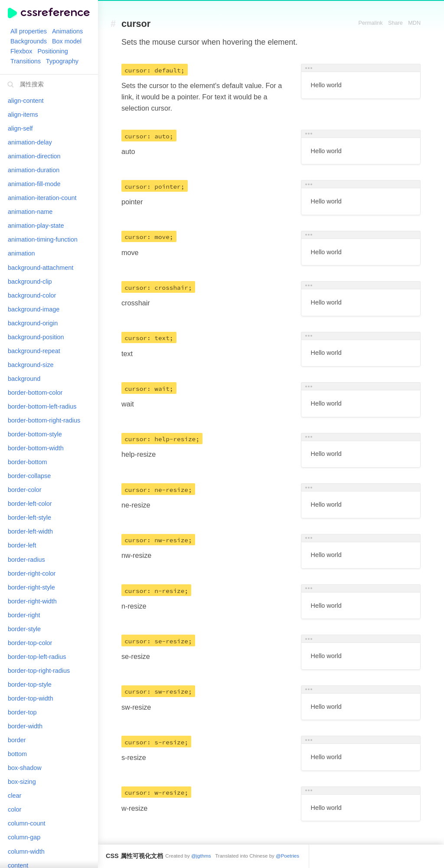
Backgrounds (29, 41)
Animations (67, 31)
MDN (414, 23)
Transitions (26, 61)
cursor (136, 24)
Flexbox (21, 51)
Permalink (371, 23)
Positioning (52, 51)
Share (395, 23)
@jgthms (201, 856)
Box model (67, 41)
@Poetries (287, 856)
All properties (29, 31)
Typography (62, 61)
